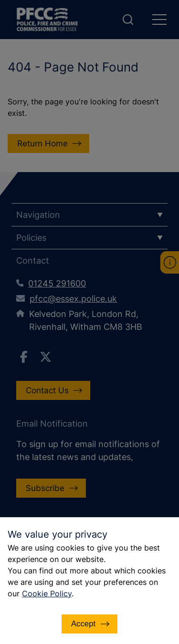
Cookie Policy (47, 593)
